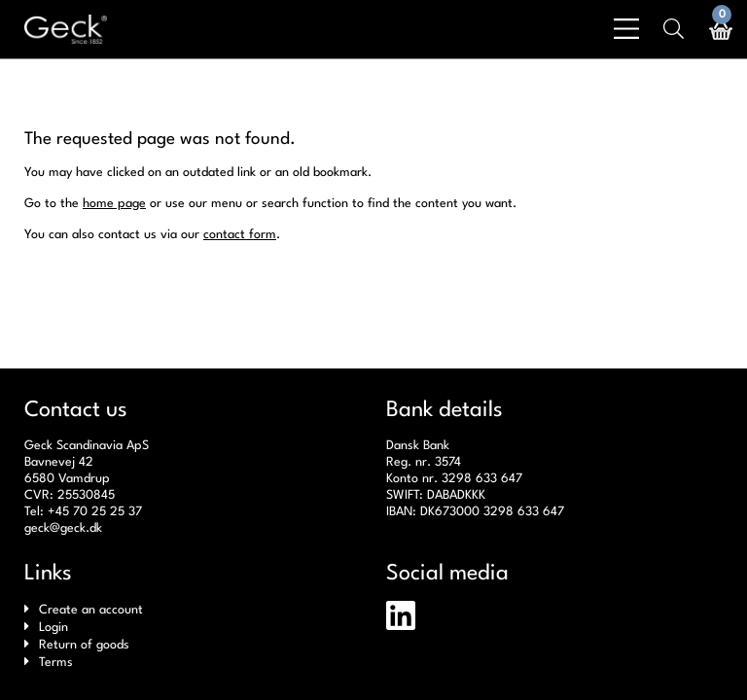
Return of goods (84, 645)
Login (53, 628)
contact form (240, 235)
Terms (56, 663)
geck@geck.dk (63, 528)
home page (114, 204)
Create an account (91, 610)
